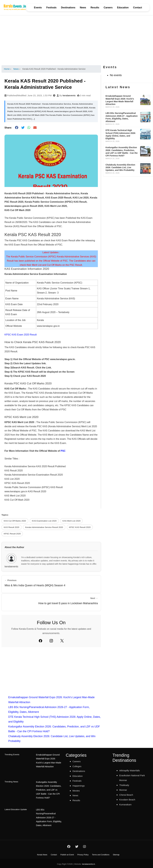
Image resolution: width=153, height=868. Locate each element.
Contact (138, 8)
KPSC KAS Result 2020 (80, 527)
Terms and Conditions (101, 853)
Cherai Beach (127, 795)
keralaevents (69, 95)
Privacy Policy (83, 853)
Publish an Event (67, 853)
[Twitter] (62, 641)
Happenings (79, 786)
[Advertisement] (76, 40)
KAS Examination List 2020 (44, 521)
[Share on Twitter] (23, 128)
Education (123, 8)
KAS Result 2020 (12, 527)
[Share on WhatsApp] (29, 128)
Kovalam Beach (128, 800)
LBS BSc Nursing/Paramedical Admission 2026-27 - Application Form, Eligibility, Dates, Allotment (48, 816)
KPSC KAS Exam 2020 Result (21, 335)
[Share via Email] (35, 128)
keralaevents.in (89, 863)
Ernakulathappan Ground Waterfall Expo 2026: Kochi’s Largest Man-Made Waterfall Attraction (49, 760)
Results (95, 8)
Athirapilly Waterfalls (131, 770)
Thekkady (125, 785)
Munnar (124, 790)
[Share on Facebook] (17, 128)
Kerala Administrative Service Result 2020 (44, 527)
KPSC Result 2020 (12, 534)
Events (38, 8)
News (83, 8)
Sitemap (116, 853)
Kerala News (42, 853)
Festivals (51, 8)
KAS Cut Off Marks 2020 (15, 521)
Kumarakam (126, 804)
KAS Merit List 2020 (71, 521)
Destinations (68, 8)
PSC (63, 451)
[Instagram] (51, 641)
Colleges (78, 766)
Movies (77, 791)
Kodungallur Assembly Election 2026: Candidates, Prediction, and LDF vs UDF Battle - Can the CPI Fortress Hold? (49, 789)
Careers (108, 8)
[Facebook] (40, 641)
